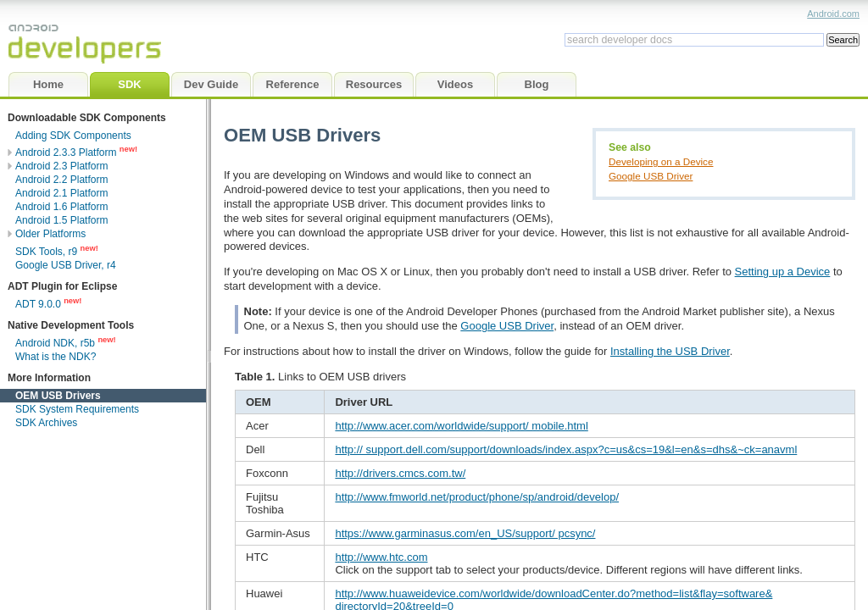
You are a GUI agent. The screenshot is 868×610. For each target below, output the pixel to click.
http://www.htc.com (381, 557)
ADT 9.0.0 (39, 304)
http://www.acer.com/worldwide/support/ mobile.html (461, 426)
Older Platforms (50, 234)
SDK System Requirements (77, 409)
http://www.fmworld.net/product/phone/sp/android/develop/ (477, 497)
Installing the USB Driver (670, 351)
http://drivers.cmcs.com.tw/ (400, 473)
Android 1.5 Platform (61, 220)
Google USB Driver (651, 176)
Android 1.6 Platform (61, 207)
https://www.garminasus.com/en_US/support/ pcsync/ (465, 533)
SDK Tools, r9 (46, 252)
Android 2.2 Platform (61, 180)
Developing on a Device (661, 161)
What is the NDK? (56, 357)
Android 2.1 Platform (61, 193)
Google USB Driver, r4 (66, 265)
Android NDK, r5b (55, 343)
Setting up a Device (783, 272)
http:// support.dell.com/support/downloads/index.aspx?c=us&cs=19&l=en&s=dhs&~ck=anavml (566, 449)
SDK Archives (46, 423)
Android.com (833, 14)
